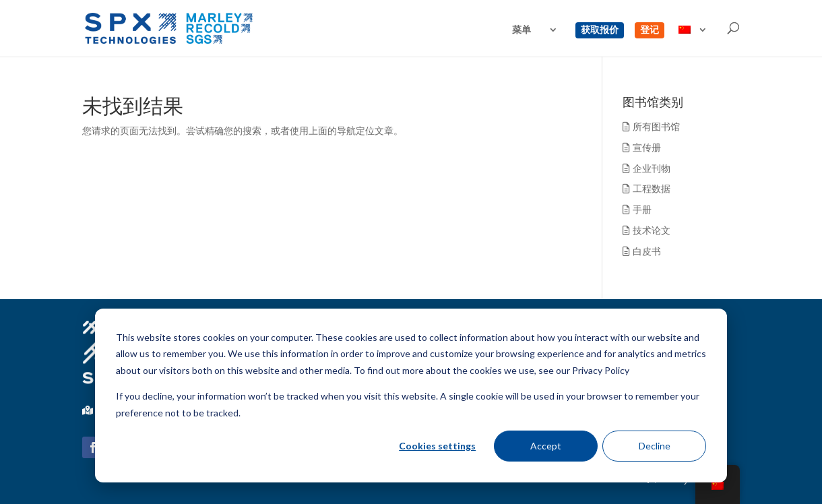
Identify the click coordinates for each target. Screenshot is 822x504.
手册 (637, 209)
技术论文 (646, 230)
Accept (546, 446)
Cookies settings (437, 446)
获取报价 (600, 30)
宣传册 (642, 147)
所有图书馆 (651, 126)
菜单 (521, 30)
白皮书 (642, 251)
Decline (655, 446)
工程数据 (646, 188)
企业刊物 (646, 168)
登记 (650, 30)
